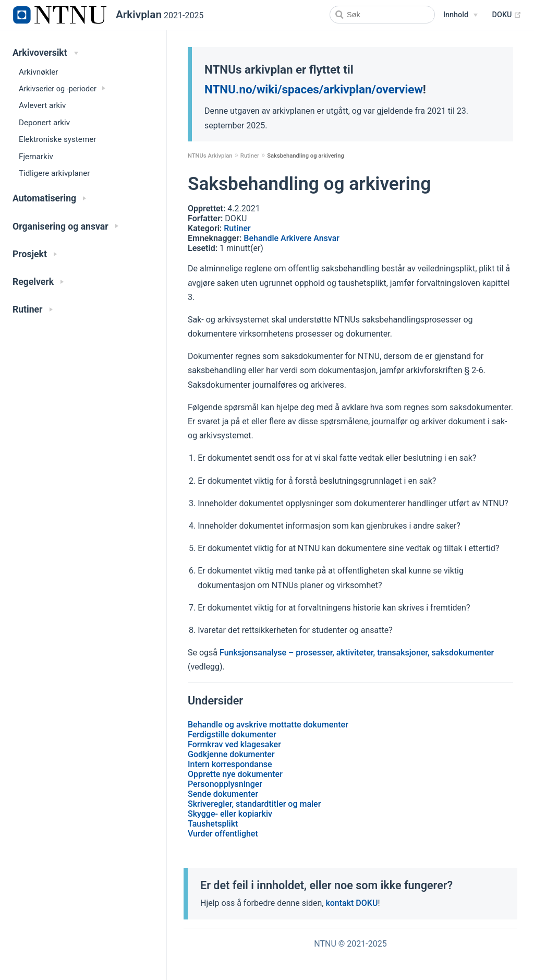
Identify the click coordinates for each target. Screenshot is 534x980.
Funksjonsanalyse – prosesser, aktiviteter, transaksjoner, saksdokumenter (357, 653)
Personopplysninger (225, 784)
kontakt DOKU (351, 903)
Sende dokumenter (223, 794)
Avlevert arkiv (42, 105)
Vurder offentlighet (223, 834)
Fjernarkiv (36, 157)
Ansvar (326, 238)
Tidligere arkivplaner (54, 173)
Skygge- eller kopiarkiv (230, 814)
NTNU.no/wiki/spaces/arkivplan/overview (314, 89)
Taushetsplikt (213, 824)
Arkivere (297, 238)
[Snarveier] (460, 15)
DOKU (507, 15)
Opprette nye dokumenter (235, 774)
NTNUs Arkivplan (210, 156)
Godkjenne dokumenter (231, 754)
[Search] (382, 15)
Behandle (262, 238)
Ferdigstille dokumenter (232, 734)
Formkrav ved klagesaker (234, 744)
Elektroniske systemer (57, 139)
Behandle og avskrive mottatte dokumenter (268, 725)
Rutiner (250, 156)
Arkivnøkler (38, 72)
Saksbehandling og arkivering (306, 156)
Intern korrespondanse (230, 764)
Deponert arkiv (44, 123)
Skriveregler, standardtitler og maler (254, 804)
